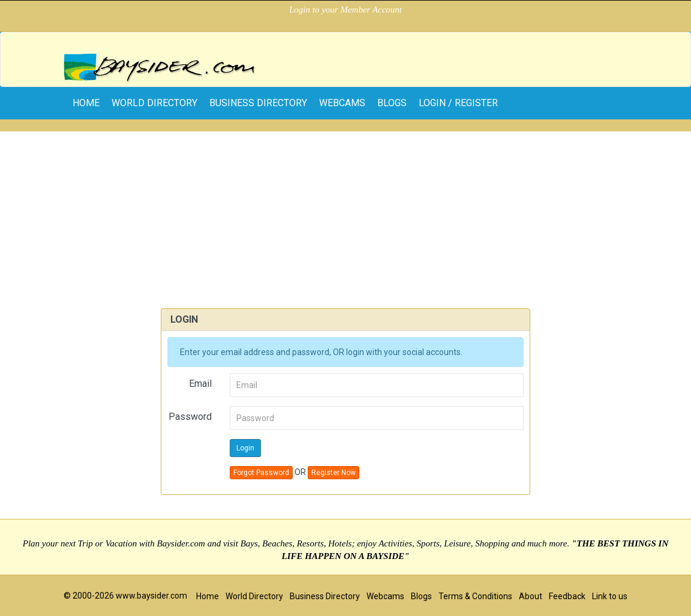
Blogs (392, 103)
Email (200, 384)
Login (245, 448)
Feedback (567, 596)
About (531, 596)
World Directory (154, 103)
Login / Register (458, 103)
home (86, 103)
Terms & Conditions (475, 596)
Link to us (610, 596)
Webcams (342, 103)
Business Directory (258, 103)
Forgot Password (261, 473)
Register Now (334, 473)
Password (190, 417)
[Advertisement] (345, 215)
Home (208, 596)
